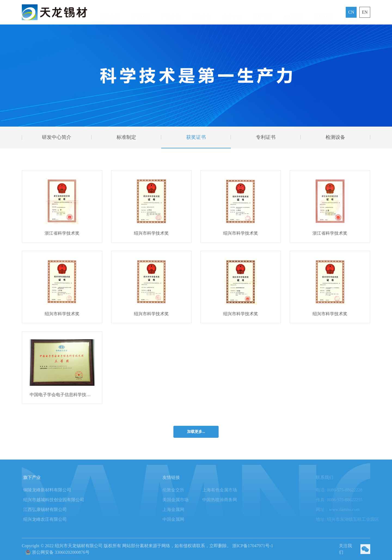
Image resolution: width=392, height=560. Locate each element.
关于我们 (140, 12)
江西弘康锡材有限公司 (51, 509)
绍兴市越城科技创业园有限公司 (60, 500)
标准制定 (126, 137)
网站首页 (110, 12)
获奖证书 (196, 137)
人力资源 (293, 12)
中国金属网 (183, 519)
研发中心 (232, 12)
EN (365, 12)
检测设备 (335, 137)
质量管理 (262, 12)
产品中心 (171, 12)
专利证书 (266, 137)
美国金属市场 (185, 500)
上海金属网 (183, 509)
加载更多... (196, 432)
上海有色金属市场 (229, 490)
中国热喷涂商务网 (229, 500)
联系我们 (323, 12)
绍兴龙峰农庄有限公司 (51, 519)
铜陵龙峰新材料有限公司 (53, 490)
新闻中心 (201, 12)
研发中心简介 (57, 137)
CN (351, 12)
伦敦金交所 (183, 490)
